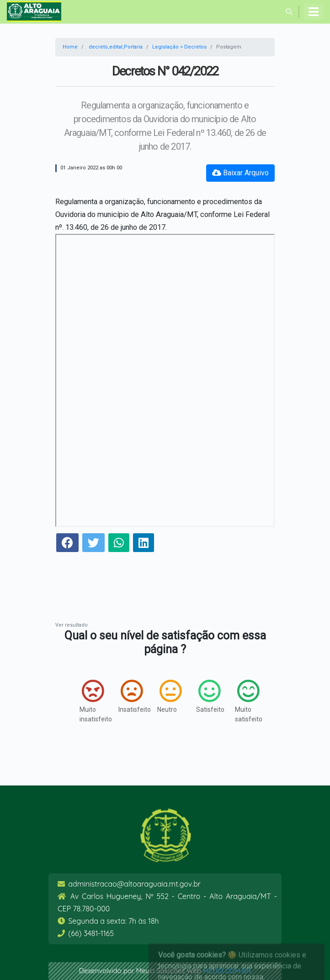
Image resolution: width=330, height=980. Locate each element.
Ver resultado (72, 625)
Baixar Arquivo (240, 173)
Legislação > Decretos (179, 47)
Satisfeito (206, 696)
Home (70, 47)
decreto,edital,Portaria (116, 47)
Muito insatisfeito (90, 701)
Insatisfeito (129, 696)
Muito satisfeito (245, 701)
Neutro (168, 696)
